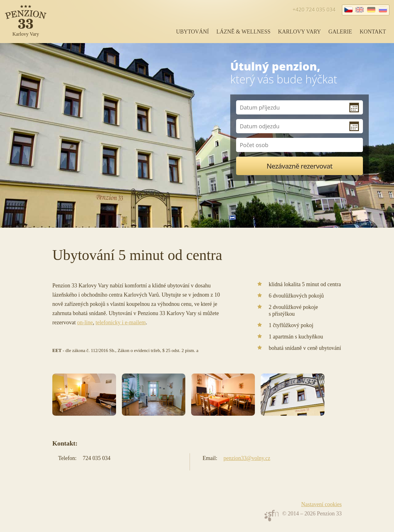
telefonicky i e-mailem (121, 322)
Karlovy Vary (299, 32)
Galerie (340, 32)
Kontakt (373, 32)
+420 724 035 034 (314, 9)
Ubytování (193, 32)
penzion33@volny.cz (247, 458)
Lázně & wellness (243, 32)
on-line (85, 322)
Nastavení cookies (322, 504)
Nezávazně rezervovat (300, 166)
